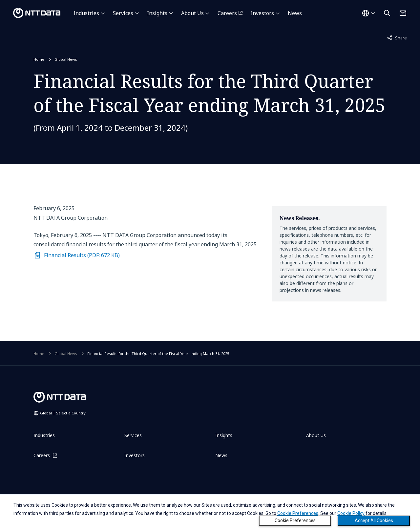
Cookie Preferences (295, 520)
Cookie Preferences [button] (298, 513)
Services (123, 13)
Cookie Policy (351, 513)
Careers (227, 13)
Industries (86, 13)
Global (63, 413)
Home (39, 59)
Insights (157, 13)
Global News (66, 59)
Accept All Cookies (374, 520)
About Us (192, 13)
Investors (262, 13)
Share (397, 37)
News (295, 13)
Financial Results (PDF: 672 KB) (82, 255)
